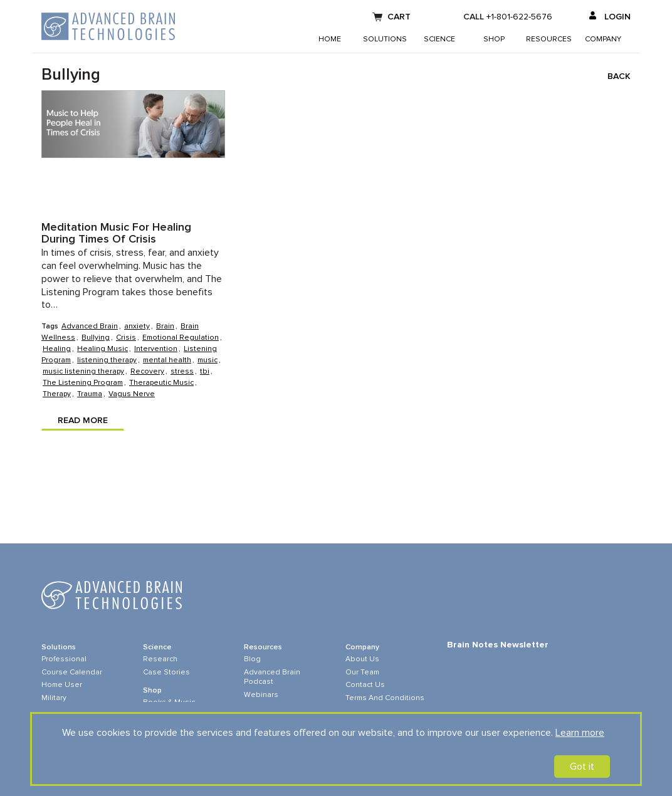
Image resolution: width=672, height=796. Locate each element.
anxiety (137, 327)
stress (182, 372)
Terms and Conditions (385, 698)
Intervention (156, 349)
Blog (252, 659)
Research (160, 659)
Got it (582, 767)
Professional (64, 659)
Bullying (96, 338)
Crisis (126, 338)
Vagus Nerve (132, 394)
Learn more (580, 733)
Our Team (362, 673)
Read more (83, 421)
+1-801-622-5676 (519, 17)
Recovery (147, 372)
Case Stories (166, 673)
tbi (205, 372)
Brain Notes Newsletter (498, 645)
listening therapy (107, 360)
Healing (57, 349)
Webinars (261, 695)
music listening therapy (83, 372)
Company (603, 39)
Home (330, 39)
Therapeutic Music (161, 383)
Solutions (385, 39)
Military (54, 698)
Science (439, 39)
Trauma (90, 394)
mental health (167, 360)
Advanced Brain (90, 327)
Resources (549, 39)
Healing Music (102, 349)
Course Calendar (72, 673)
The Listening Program (83, 383)
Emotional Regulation (181, 338)
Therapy (57, 394)
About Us (362, 659)
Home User (62, 685)
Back (619, 76)
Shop (494, 39)
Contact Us (365, 685)
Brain (165, 327)
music (207, 360)
